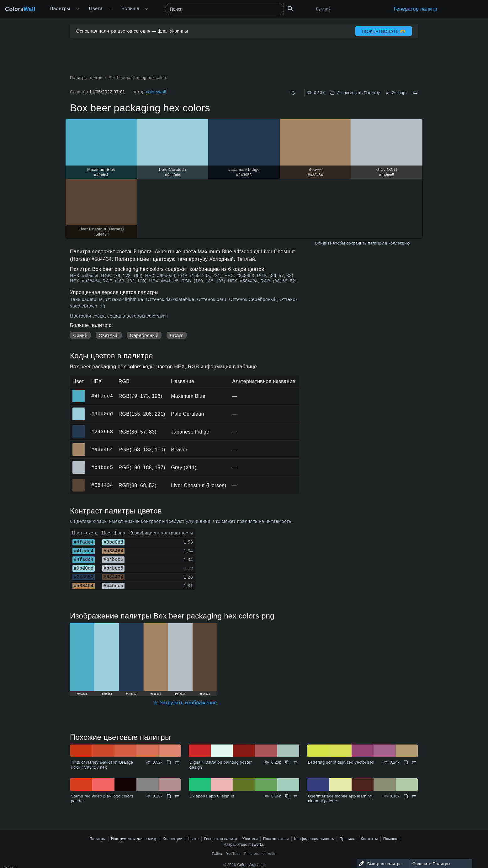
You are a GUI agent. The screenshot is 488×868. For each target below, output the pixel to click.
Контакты (369, 839)
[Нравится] (293, 93)
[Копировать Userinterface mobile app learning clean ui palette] (406, 796)
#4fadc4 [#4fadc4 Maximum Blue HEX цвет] (79, 392)
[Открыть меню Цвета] (110, 9)
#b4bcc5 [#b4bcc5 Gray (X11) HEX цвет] (79, 463)
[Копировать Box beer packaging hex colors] (103, 306)
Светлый (109, 335)
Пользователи (276, 839)
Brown (177, 335)
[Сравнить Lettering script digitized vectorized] (414, 762)
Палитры (60, 8)
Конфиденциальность (314, 839)
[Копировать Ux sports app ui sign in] (287, 796)
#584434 (102, 485)
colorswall (156, 92)
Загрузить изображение (185, 703)
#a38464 (102, 450)
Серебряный (144, 335)
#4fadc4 (102, 396)
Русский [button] (324, 9)
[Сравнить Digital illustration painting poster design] (295, 762)
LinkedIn (269, 854)
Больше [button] (130, 8)
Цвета (96, 8)
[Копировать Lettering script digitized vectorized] (406, 762)
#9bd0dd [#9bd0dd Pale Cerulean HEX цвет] (79, 409)
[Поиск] (225, 9)
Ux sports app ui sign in (212, 796)
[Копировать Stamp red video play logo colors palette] (169, 796)
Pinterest (252, 854)
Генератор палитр (416, 9)
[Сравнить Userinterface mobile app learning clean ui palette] (414, 796)
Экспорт (396, 93)
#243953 (102, 432)
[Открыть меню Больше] (77, 9)
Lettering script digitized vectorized (341, 762)
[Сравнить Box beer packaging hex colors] (415, 93)
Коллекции (173, 839)
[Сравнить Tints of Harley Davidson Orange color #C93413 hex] (177, 762)
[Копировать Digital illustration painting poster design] (287, 762)
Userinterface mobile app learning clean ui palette (340, 799)
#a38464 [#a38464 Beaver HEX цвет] (79, 445)
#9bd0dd (102, 414)
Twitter (217, 854)
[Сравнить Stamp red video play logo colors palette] (177, 796)
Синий (80, 335)
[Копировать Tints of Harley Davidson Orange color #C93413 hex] (169, 762)
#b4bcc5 (102, 467)
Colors (20, 9)
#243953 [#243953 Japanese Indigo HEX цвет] (79, 427)
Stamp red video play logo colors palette (102, 799)
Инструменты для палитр (134, 839)
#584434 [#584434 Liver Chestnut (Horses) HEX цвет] (79, 481)
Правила (347, 839)
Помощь (391, 839)
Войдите (324, 243)
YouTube (233, 854)
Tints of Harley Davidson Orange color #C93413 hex (102, 765)
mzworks (256, 844)
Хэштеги (250, 839)
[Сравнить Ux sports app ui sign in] (295, 796)
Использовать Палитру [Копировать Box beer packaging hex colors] (355, 93)
